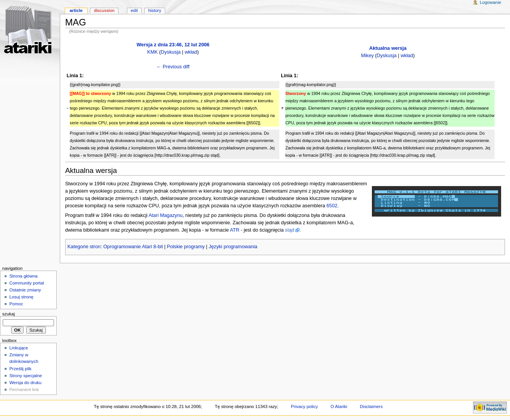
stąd (290, 230)
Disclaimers (371, 406)
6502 (332, 206)
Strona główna (23, 276)
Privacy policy (304, 406)
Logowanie (491, 2)
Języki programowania (233, 247)
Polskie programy (186, 247)
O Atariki (339, 406)
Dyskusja (171, 52)
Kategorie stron (84, 247)
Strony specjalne (26, 376)
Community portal (27, 283)
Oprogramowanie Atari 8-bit (133, 247)
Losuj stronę (21, 297)
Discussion (104, 10)
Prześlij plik (20, 369)
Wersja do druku (25, 383)
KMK (153, 52)
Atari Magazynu (165, 215)
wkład (191, 52)
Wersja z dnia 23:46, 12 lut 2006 (173, 45)
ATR (235, 230)
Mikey (367, 56)
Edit (134, 10)
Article (76, 10)
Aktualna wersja (388, 48)
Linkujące (19, 348)
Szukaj (9, 314)
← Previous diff (173, 67)
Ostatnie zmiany (25, 290)
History (155, 10)
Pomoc (16, 304)
